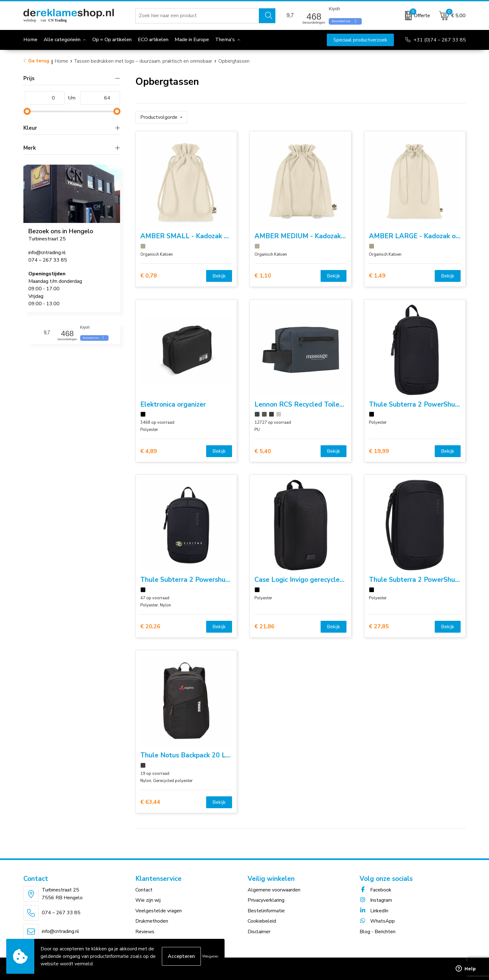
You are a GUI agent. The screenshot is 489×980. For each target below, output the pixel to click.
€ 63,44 (150, 802)
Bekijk (219, 276)
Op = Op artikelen (112, 40)
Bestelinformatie (266, 911)
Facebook (375, 890)
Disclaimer (259, 932)
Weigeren (210, 956)
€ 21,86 (264, 627)
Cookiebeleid (262, 921)
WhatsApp (377, 921)
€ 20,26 (150, 627)
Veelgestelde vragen (159, 911)
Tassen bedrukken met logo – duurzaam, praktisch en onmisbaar (143, 61)
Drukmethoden (152, 921)
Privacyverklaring (266, 900)
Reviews (145, 932)
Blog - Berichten (378, 932)
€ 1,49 (377, 276)
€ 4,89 (149, 451)
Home (61, 61)
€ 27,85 (379, 627)
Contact (144, 890)
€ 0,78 (149, 276)
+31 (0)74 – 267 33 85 (440, 40)
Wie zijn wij (148, 900)
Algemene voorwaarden (274, 890)
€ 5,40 (263, 451)
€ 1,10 (263, 276)
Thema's (225, 40)
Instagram (376, 900)
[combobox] (197, 16)
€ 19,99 (379, 451)
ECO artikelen (153, 40)
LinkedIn (374, 911)
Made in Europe (192, 40)
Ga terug (39, 61)
